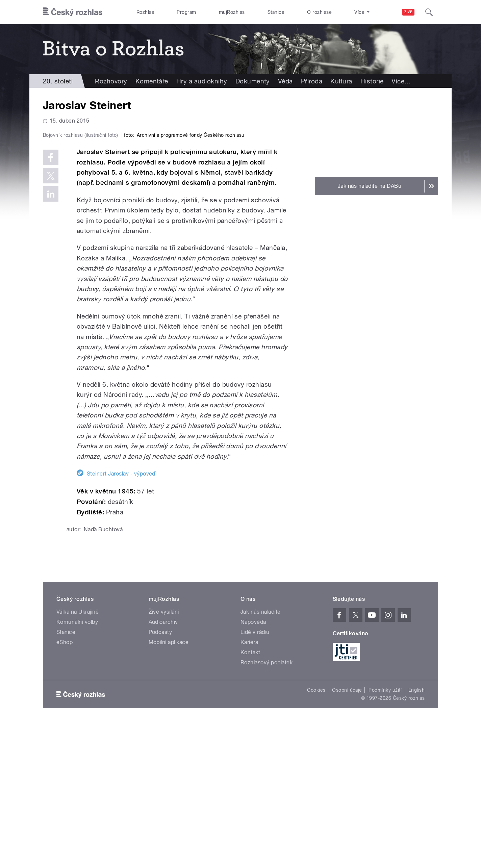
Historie (372, 81)
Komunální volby (77, 765)
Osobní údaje (347, 833)
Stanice (276, 12)
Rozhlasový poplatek (267, 806)
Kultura (341, 81)
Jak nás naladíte (261, 755)
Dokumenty (253, 81)
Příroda (312, 81)
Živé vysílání (164, 755)
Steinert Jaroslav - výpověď (121, 617)
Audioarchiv (163, 765)
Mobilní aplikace (169, 785)
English (416, 833)
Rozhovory (111, 81)
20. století (58, 81)
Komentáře (152, 81)
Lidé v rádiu (255, 775)
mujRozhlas (232, 12)
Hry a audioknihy (202, 81)
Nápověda (253, 765)
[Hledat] (429, 12)
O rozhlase (319, 12)
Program (186, 12)
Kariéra (249, 785)
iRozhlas (145, 12)
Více (401, 81)
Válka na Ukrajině (78, 755)
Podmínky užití (385, 833)
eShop (65, 785)
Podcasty (160, 775)
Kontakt (250, 796)
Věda (285, 81)
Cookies (316, 833)
